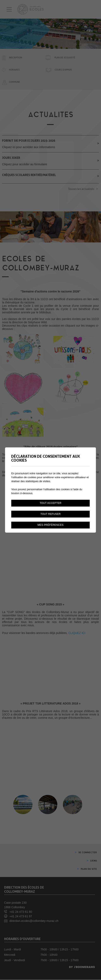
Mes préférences (50, 525)
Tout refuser (50, 514)
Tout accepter (50, 503)
